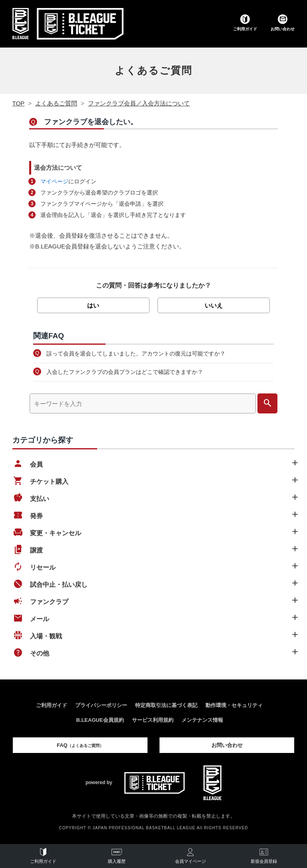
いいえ (214, 305)
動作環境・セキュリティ (234, 705)
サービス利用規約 (153, 720)
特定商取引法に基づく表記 (166, 705)
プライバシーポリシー (101, 705)
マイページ (54, 181)
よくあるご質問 (153, 70)
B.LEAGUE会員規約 (100, 720)
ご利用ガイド (52, 705)
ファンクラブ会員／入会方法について (139, 103)
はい (93, 305)
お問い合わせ (227, 745)
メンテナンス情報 (202, 720)
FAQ (80, 745)
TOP (19, 103)
